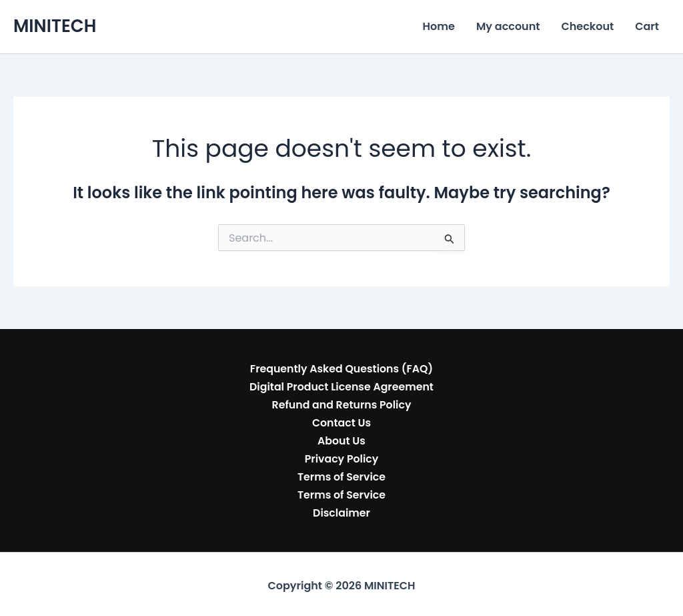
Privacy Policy (341, 456)
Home (439, 26)
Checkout (587, 26)
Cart (647, 26)
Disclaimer (341, 510)
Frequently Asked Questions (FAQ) (342, 368)
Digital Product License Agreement (341, 386)
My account (508, 26)
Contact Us (341, 421)
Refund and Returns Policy (341, 403)
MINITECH (55, 26)
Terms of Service (341, 474)
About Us (342, 439)
